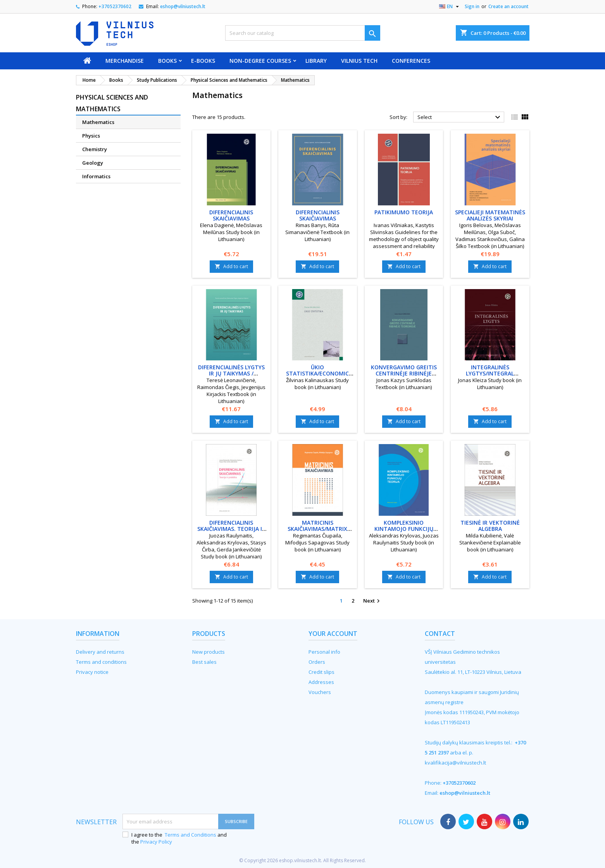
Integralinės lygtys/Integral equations (490, 373)
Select (460, 117)
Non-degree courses (260, 61)
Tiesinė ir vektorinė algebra (490, 526)
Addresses (321, 682)
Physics (91, 136)
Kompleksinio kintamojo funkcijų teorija (404, 529)
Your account (333, 634)
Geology (93, 163)
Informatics (96, 176)
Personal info (324, 652)
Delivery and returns (100, 652)
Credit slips (321, 672)
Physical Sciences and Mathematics (112, 103)
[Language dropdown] (450, 7)
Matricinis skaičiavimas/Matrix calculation (317, 529)
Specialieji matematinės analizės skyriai (490, 215)
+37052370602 (115, 6)
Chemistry (95, 149)
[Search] (303, 33)
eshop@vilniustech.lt (183, 6)
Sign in (472, 6)
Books (167, 61)
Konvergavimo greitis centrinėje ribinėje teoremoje (404, 373)
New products (209, 652)
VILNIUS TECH (359, 61)
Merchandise (125, 61)
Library (316, 61)
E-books (203, 61)
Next (372, 601)
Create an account (508, 6)
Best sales (204, 662)
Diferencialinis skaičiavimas (231, 215)
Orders (317, 662)
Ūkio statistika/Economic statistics (317, 373)
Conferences (411, 61)
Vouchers (320, 692)
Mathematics (98, 122)
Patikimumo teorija (404, 212)
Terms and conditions (101, 662)
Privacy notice (92, 672)
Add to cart (231, 266)
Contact (440, 634)
